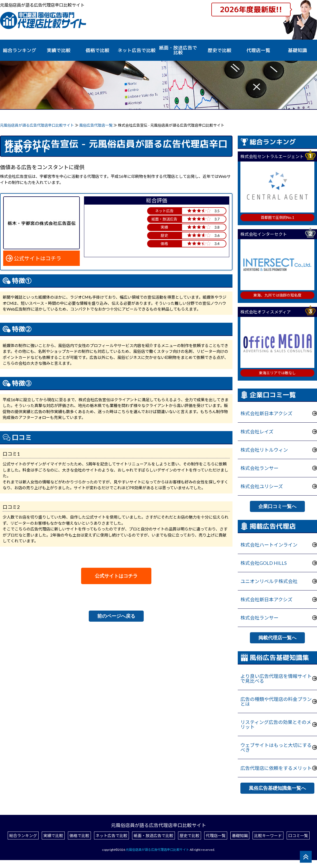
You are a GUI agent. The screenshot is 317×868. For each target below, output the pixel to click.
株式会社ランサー (259, 468)
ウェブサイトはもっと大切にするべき (276, 747)
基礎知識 (297, 50)
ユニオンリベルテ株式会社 (269, 581)
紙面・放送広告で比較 (153, 835)
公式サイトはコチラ (38, 258)
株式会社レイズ (257, 432)
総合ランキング (20, 50)
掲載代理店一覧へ (277, 638)
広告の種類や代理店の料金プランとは (276, 701)
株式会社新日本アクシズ (266, 413)
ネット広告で (137, 50)
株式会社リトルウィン (264, 450)
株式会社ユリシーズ (262, 486)
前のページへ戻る (116, 616)
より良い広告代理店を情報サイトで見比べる (276, 678)
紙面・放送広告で (178, 50)
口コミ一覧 (298, 835)
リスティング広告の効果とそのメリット (276, 724)
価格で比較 (97, 50)
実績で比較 (59, 50)
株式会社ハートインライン (269, 545)
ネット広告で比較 (111, 835)
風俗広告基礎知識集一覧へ (277, 788)
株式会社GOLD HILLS (264, 563)
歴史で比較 (220, 50)
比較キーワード (268, 835)
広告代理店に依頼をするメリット (276, 768)
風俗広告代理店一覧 (96, 125)
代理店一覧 (258, 50)
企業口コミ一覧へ (277, 506)
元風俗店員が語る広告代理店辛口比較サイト (37, 125)
